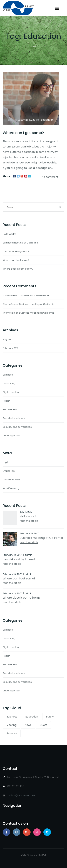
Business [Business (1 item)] (12, 717)
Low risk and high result (16, 251)
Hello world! (9, 234)
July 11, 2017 (26, 512)
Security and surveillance (17, 427)
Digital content (11, 392)
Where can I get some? (23, 133)
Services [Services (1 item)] (12, 733)
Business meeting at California (20, 243)
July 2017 (8, 339)
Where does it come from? (18, 269)
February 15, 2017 (29, 533)
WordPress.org (11, 488)
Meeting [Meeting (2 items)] (11, 725)
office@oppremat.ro (21, 795)
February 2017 (11, 348)
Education (47, 120)
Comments (12, 480)
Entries (9, 471)
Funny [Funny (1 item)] (50, 717)
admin (28, 555)
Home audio (10, 410)
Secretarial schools (14, 418)
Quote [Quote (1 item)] (44, 725)
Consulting (9, 383)
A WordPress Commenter (17, 295)
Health (6, 401)
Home (34, 46)
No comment (50, 177)
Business (8, 375)
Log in (6, 462)
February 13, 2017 (27, 120)
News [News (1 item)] (28, 725)
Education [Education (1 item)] (32, 717)
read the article (29, 521)
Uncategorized (11, 436)
